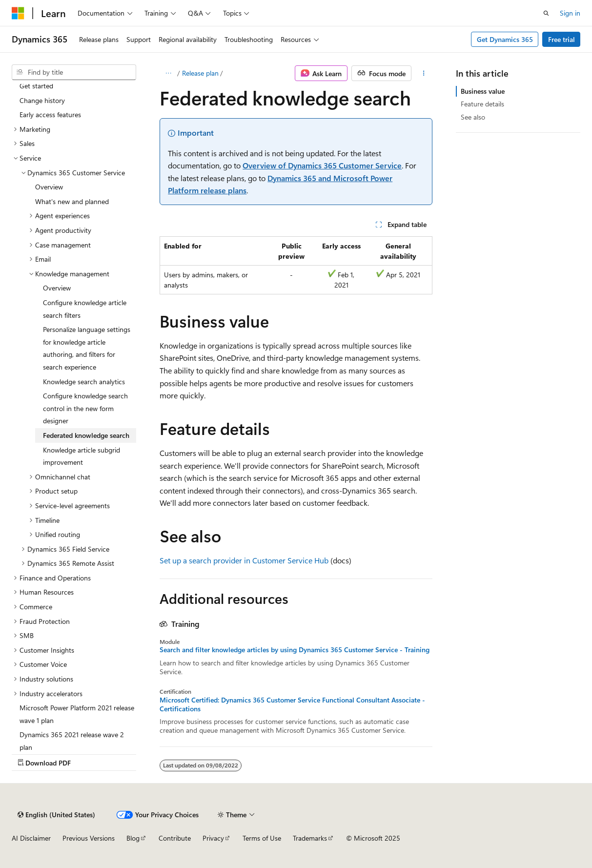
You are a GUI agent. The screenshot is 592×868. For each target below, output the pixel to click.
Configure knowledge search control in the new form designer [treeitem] (85, 408)
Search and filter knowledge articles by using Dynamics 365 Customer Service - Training (295, 650)
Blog (133, 838)
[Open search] (546, 13)
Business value (483, 91)
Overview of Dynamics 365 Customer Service (322, 165)
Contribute (175, 838)
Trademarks (310, 838)
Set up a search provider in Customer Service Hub (244, 560)
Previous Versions (89, 838)
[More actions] (424, 73)
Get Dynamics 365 (505, 39)
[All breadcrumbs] (168, 73)
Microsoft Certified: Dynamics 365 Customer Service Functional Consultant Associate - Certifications (292, 704)
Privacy (213, 838)
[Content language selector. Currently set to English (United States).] (56, 815)
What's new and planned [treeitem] (72, 201)
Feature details (482, 104)
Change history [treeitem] (42, 100)
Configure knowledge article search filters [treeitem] (85, 309)
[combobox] (74, 72)
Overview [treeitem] (49, 187)
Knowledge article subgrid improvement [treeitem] (82, 456)
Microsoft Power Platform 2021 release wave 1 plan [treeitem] (77, 714)
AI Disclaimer (31, 838)
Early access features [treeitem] (50, 114)
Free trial (561, 39)
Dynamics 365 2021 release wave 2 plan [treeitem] (72, 741)
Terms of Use (262, 838)
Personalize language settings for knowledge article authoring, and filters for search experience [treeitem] (87, 348)
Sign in (570, 13)
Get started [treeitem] (36, 86)
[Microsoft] (18, 13)
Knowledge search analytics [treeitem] (84, 382)
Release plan (200, 73)
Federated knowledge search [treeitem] (86, 435)
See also (473, 117)
